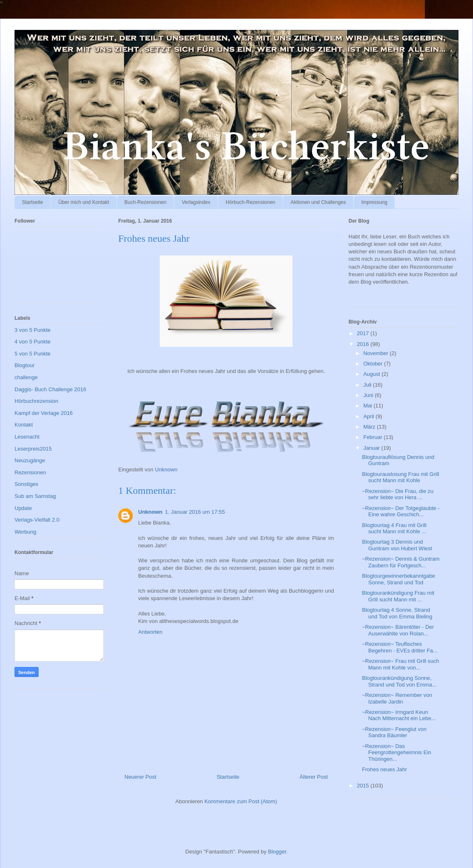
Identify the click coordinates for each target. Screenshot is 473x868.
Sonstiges (26, 484)
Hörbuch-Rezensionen (250, 202)
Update (23, 508)
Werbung (26, 532)
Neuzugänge (30, 460)
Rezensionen (30, 472)
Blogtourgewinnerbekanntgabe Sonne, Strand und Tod (398, 579)
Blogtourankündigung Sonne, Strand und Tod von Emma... (399, 681)
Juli (368, 385)
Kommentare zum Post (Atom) (241, 801)
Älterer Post (314, 777)
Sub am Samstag (35, 496)
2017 (364, 333)
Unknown (150, 512)
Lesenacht (27, 437)
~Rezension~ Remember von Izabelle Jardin (397, 698)
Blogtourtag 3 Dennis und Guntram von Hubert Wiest (397, 545)
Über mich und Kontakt (84, 202)
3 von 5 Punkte (33, 330)
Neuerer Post (140, 777)
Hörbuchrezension (37, 401)
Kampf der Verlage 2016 (44, 413)
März (370, 427)
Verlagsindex (196, 202)
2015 (364, 786)
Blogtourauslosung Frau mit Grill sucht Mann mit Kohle (400, 477)
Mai (369, 406)
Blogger (277, 852)
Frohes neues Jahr (384, 769)
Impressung (374, 202)
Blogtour (24, 365)
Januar (372, 448)
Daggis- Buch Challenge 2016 (50, 389)
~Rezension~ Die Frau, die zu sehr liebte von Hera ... (397, 494)
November (377, 353)
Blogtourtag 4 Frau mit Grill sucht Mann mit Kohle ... (394, 528)
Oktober (374, 364)
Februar (374, 437)
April (370, 416)
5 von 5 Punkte (33, 354)
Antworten (150, 632)
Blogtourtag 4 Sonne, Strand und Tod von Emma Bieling (397, 613)
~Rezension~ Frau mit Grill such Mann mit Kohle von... (400, 664)
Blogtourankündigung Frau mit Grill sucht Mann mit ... (398, 596)
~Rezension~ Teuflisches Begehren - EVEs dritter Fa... (400, 647)
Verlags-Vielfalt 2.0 (37, 520)
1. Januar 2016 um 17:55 (195, 512)
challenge (26, 377)
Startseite (33, 202)
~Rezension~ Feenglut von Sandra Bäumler (394, 732)
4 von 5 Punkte (33, 342)
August (373, 374)
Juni (369, 395)
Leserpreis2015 (33, 449)
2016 (364, 344)
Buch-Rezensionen (145, 202)
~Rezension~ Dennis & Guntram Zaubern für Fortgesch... (401, 562)
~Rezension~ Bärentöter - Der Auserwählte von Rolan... (398, 630)
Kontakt (24, 425)
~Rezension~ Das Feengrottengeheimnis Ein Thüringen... (396, 753)
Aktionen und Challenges (318, 202)
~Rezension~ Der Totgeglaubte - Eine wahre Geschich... (401, 511)
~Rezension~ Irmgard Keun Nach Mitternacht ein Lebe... (399, 715)
